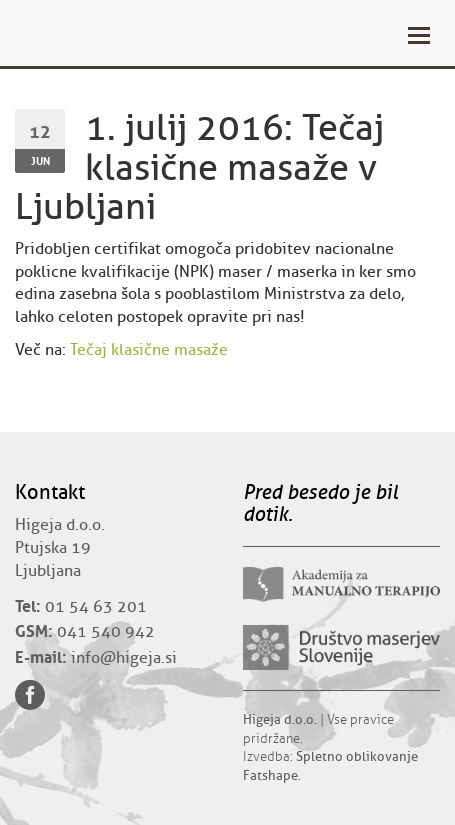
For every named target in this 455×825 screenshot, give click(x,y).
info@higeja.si (124, 658)
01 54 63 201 (96, 607)
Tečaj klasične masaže (149, 350)
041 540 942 (106, 632)
